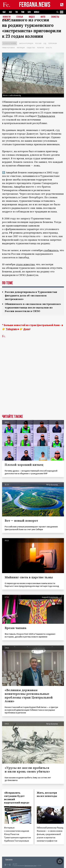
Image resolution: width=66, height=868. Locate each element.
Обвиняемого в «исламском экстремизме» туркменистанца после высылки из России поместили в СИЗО (33, 308)
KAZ (4, 12)
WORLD (37, 12)
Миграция (21, 48)
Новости (7, 17)
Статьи (20, 17)
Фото (43, 17)
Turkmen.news (46, 116)
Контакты (9, 859)
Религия (41, 48)
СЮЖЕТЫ (55, 17)
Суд (45, 43)
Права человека (8, 48)
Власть (49, 48)
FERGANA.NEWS (35, 5)
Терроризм (52, 43)
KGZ (10, 12)
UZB (29, 12)
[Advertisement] (33, 380)
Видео (32, 17)
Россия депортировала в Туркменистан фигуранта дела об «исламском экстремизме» (31, 296)
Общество (31, 48)
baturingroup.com (30, 866)
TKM (23, 12)
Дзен (26, 329)
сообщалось (51, 250)
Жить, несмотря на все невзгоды (47, 794)
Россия (38, 43)
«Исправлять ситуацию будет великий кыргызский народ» (17, 798)
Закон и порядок (26, 43)
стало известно (25, 264)
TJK (17, 12)
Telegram (11, 329)
